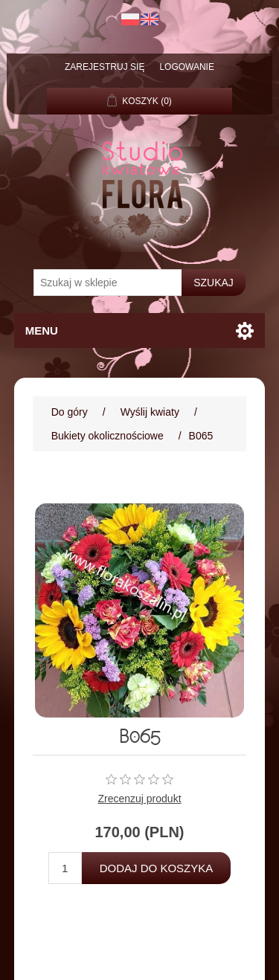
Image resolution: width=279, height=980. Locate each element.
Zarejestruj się (105, 67)
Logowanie (187, 67)
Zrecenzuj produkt (139, 799)
